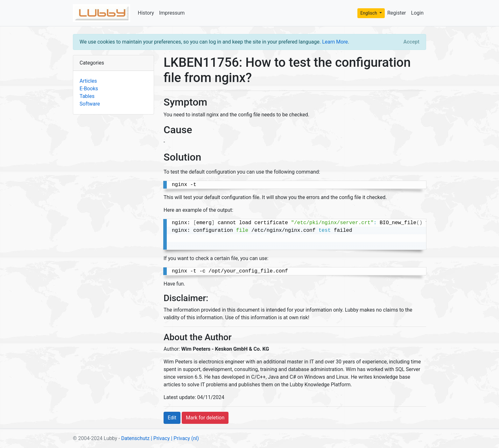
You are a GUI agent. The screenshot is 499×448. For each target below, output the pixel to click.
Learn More (335, 42)
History (146, 13)
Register (397, 13)
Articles (88, 81)
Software (90, 104)
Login (417, 13)
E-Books (89, 89)
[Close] (411, 42)
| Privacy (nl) (185, 438)
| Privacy (160, 438)
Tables (87, 96)
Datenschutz (135, 438)
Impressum (172, 13)
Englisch (369, 13)
